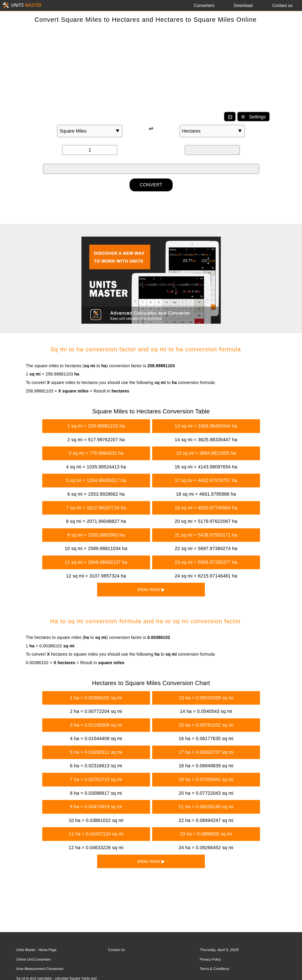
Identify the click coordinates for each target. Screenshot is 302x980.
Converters (204, 5)
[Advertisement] (151, 70)
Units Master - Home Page (36, 950)
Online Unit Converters (34, 959)
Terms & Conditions (215, 969)
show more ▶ (151, 589)
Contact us (283, 5)
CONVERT (151, 185)
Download (243, 5)
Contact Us (116, 950)
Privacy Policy (211, 959)
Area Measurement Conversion (40, 969)
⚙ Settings (253, 117)
